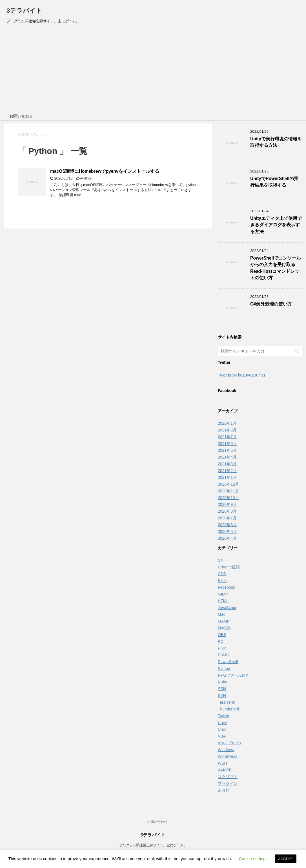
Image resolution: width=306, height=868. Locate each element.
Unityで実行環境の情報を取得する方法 (276, 142)
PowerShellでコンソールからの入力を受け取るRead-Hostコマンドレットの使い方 (276, 268)
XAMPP (225, 770)
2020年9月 (227, 504)
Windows (226, 750)
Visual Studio (229, 743)
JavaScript (227, 608)
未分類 (224, 790)
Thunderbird (229, 709)
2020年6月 (227, 525)
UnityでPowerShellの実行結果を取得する (274, 182)
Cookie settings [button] (253, 859)
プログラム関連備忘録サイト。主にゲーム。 (153, 845)
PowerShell (228, 662)
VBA (222, 736)
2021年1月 (227, 477)
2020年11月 (228, 491)
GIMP (223, 594)
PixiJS (223, 655)
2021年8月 (227, 430)
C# (220, 560)
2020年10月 (228, 498)
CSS (222, 574)
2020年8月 (227, 511)
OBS (222, 635)
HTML (223, 601)
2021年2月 (227, 471)
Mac (221, 614)
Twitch (223, 716)
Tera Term (227, 702)
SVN (222, 696)
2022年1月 (227, 423)
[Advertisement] (153, 70)
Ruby (222, 682)
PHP (222, 648)
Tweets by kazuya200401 (242, 375)
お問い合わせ (21, 116)
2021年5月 (227, 450)
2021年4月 (227, 457)
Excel (223, 581)
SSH (222, 689)
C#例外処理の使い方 (271, 304)
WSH (222, 763)
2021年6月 (227, 444)
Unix (222, 729)
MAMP (224, 621)
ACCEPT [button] (286, 859)
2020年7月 (227, 518)
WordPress (228, 756)
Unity (222, 723)
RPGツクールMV (233, 675)
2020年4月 (227, 538)
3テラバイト (24, 11)
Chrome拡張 (229, 567)
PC (220, 641)
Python (87, 178)
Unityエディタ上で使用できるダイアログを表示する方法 (276, 225)
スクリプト (228, 777)
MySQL (224, 628)
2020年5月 (227, 532)
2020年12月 (228, 484)
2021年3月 (227, 464)
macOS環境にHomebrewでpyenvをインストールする (105, 171)
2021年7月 (227, 437)
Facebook (226, 587)
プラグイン (228, 783)
